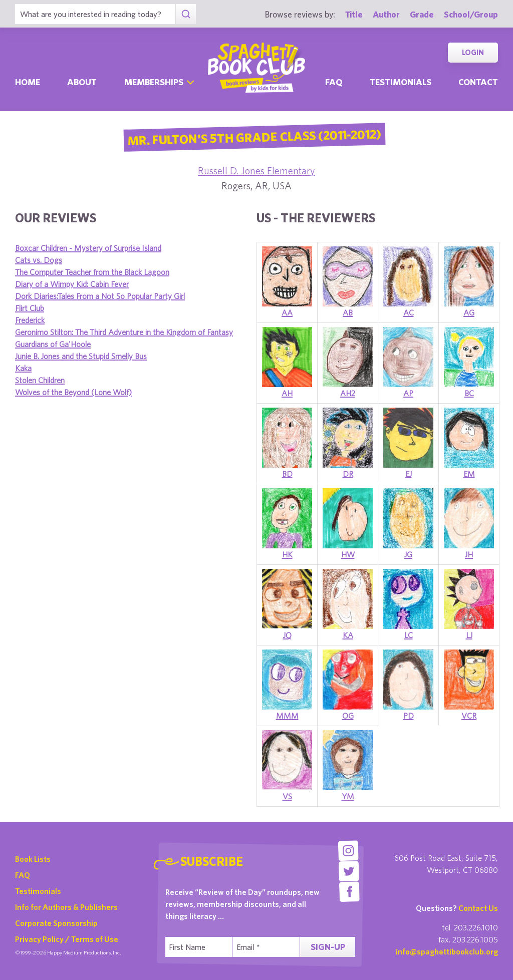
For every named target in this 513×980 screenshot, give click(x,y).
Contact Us (478, 908)
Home (28, 82)
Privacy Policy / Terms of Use (67, 939)
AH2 (348, 393)
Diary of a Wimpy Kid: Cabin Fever (72, 284)
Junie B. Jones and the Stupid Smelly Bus (81, 356)
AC (409, 312)
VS (287, 796)
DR (348, 474)
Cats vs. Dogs (39, 260)
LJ (469, 635)
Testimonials (401, 82)
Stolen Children (40, 380)
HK (287, 554)
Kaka (23, 368)
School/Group (471, 14)
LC (409, 635)
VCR (469, 716)
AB (348, 312)
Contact (478, 82)
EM (469, 474)
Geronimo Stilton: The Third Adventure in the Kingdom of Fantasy (124, 332)
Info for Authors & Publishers (66, 907)
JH (469, 554)
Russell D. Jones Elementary (256, 171)
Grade (422, 14)
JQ (287, 635)
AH (287, 393)
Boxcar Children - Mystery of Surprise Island (88, 248)
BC (469, 393)
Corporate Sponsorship (56, 923)
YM (348, 796)
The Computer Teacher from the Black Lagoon (92, 272)
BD (287, 474)
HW (348, 554)
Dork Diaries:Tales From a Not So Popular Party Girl (100, 296)
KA (348, 635)
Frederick (30, 320)
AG (469, 312)
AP (408, 393)
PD (409, 716)
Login (473, 52)
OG (348, 716)
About (82, 82)
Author (386, 14)
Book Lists (33, 859)
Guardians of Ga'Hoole (53, 344)
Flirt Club (30, 308)
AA (287, 312)
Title (354, 14)
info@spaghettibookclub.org (447, 951)
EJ (409, 474)
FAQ (23, 875)
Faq (334, 82)
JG (408, 554)
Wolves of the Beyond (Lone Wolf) (73, 392)
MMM (287, 716)
